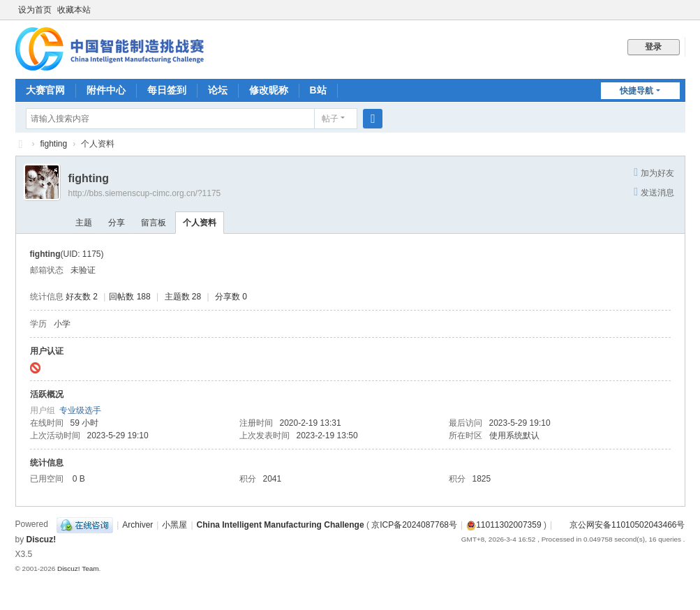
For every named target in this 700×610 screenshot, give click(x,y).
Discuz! (42, 540)
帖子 (330, 119)
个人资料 (200, 223)
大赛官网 (45, 90)
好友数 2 (82, 297)
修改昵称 (269, 90)
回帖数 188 (129, 297)
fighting (54, 144)
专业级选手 (80, 410)
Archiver (137, 525)
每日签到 (167, 90)
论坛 (218, 90)
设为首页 (35, 10)
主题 (84, 223)
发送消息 (657, 193)
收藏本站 (74, 10)
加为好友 (657, 173)
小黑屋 (174, 525)
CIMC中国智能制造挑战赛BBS (21, 144)
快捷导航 (636, 91)
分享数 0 (231, 297)
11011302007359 (504, 525)
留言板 (154, 223)
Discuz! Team (78, 568)
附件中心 (106, 90)
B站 (318, 90)
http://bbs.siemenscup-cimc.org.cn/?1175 (145, 193)
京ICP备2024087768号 (414, 525)
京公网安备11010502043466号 (620, 525)
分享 (117, 223)
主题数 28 (183, 297)
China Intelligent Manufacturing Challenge (281, 525)
